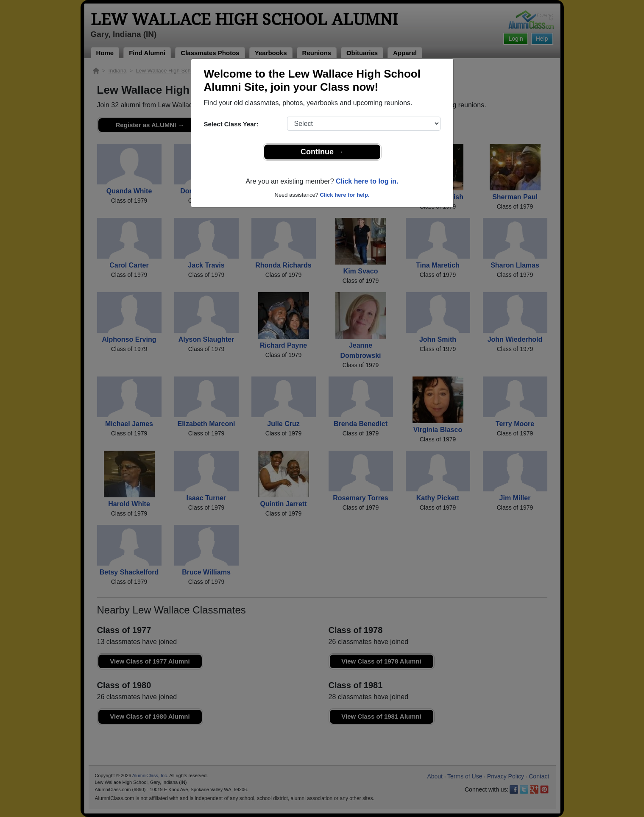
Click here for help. (344, 195)
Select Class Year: (231, 124)
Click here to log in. (367, 181)
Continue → (322, 152)
